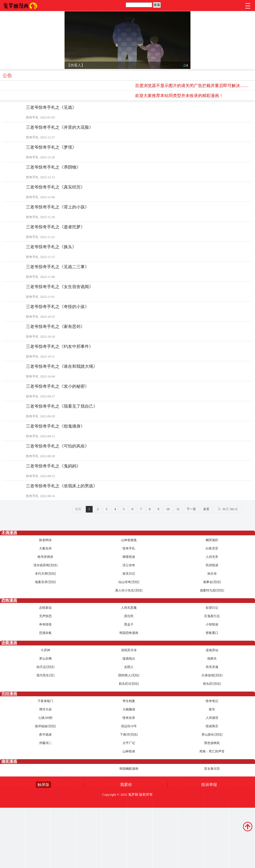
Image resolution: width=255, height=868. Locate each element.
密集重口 (212, 633)
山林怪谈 (129, 751)
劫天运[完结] (45, 667)
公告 (7, 76)
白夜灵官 (212, 548)
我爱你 (126, 785)
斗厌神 (45, 650)
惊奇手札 (129, 548)
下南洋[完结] (129, 735)
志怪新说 (45, 608)
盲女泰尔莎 (212, 769)
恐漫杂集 (45, 633)
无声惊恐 (45, 616)
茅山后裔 (45, 659)
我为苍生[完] (45, 675)
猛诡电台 (129, 659)
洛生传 (212, 574)
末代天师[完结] (45, 574)
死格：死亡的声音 (212, 751)
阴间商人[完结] (129, 675)
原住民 (129, 616)
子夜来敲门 (45, 701)
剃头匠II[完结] (129, 684)
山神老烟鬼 (129, 540)
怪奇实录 (129, 718)
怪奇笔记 (212, 701)
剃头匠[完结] (212, 684)
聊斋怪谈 (129, 557)
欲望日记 (212, 608)
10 (168, 509)
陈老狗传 (45, 540)
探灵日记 (129, 574)
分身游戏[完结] (212, 675)
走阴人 (129, 667)
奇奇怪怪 (45, 624)
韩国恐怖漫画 (129, 633)
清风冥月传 (129, 650)
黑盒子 (129, 624)
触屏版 (43, 785)
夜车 (212, 709)
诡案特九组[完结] (212, 590)
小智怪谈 (212, 624)
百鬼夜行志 (212, 616)
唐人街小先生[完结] (129, 590)
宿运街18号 (129, 726)
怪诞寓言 (212, 726)
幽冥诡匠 (212, 540)
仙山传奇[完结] (129, 582)
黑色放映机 (212, 743)
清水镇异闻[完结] (45, 565)
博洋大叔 (45, 709)
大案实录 (45, 548)
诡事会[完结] (212, 582)
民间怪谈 (212, 565)
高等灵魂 (212, 667)
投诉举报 (209, 785)
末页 (206, 509)
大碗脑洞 (129, 709)
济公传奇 (129, 565)
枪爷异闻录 (45, 557)
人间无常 (212, 557)
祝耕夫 (212, 659)
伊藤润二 (45, 743)
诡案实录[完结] (45, 582)
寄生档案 (129, 701)
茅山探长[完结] (212, 735)
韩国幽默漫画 (129, 769)
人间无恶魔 (129, 608)
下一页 (191, 509)
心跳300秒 (45, 718)
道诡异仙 (212, 650)
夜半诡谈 (45, 735)
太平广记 (129, 743)
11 (178, 509)
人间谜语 (212, 718)
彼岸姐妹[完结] (45, 726)
